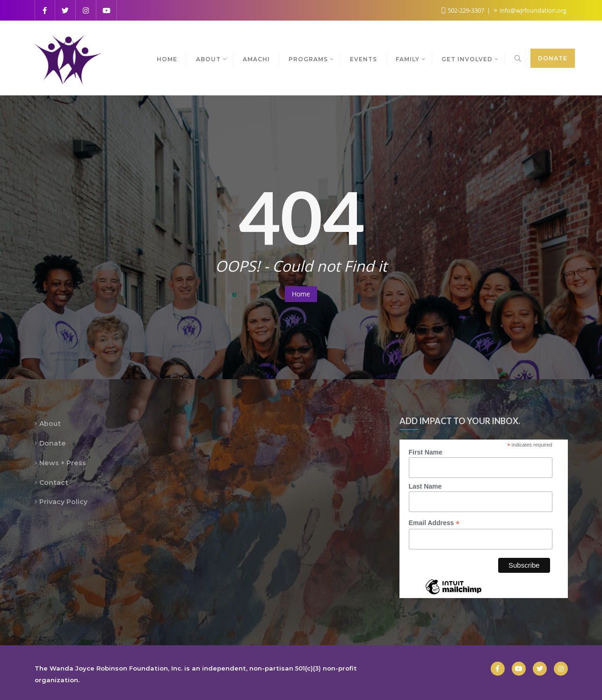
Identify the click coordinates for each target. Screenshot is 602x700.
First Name (426, 452)
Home (301, 294)
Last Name (425, 486)
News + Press (63, 463)
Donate (553, 58)
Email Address (434, 523)
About (50, 424)
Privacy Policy (63, 502)
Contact (54, 483)
